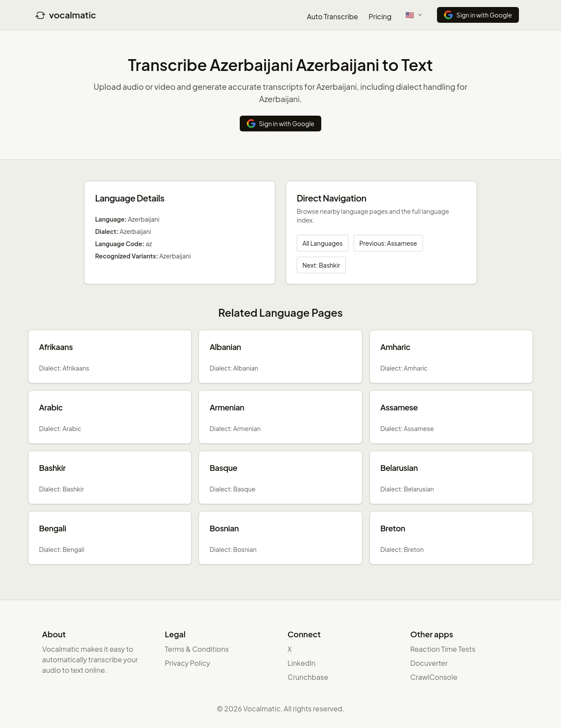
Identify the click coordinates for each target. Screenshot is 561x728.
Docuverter (429, 663)
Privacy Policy (187, 663)
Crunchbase (308, 677)
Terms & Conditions (197, 649)
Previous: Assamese (388, 243)
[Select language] (414, 15)
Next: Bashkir (321, 265)
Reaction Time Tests (443, 649)
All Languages (323, 243)
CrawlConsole (434, 677)
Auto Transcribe (332, 16)
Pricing (380, 16)
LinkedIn (302, 663)
